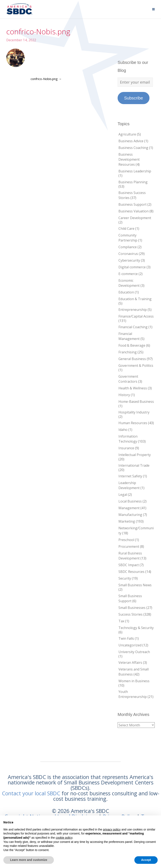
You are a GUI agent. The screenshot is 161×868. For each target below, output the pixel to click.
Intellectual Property (135, 455)
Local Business (130, 501)
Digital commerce (132, 267)
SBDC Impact (129, 565)
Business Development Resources (129, 159)
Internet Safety (130, 476)
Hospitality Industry (134, 412)
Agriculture (127, 134)
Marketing (127, 521)
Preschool (126, 540)
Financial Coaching (133, 327)
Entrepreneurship (133, 310)
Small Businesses (132, 608)
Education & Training (135, 299)
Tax (121, 621)
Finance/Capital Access (136, 316)
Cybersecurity (129, 260)
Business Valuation (134, 211)
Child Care (126, 229)
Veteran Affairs (130, 663)
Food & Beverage (132, 345)
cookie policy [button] (64, 838)
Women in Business (134, 681)
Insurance (126, 448)
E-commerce (128, 274)
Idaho (123, 430)
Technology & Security (136, 628)
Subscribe (134, 98)
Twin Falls (126, 638)
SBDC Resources (131, 572)
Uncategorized (130, 645)
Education (126, 292)
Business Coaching (133, 148)
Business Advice (131, 141)
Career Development (135, 218)
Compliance (128, 247)
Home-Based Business (136, 402)
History (124, 395)
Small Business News (135, 585)
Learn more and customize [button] (29, 860)
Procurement (129, 546)
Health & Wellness (133, 388)
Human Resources (133, 423)
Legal (123, 495)
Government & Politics (136, 366)
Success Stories (130, 614)
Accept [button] (146, 860)
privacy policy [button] (112, 829)
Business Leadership (135, 171)
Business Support (132, 204)
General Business (132, 359)
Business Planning (133, 182)
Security (125, 578)
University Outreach (134, 652)
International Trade (134, 465)
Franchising (128, 352)
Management (129, 508)
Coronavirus (128, 254)
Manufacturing (130, 515)
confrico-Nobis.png (46, 79)
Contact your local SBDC (31, 793)
